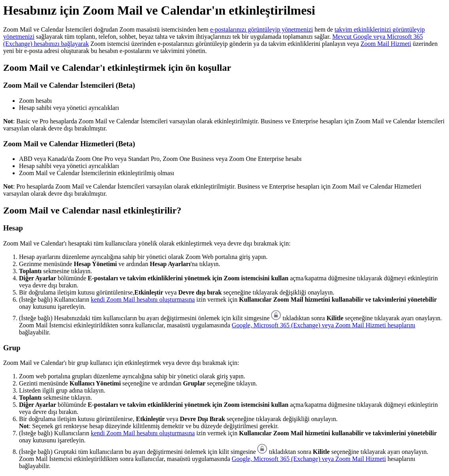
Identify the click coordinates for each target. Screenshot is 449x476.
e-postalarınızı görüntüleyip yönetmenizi (261, 29)
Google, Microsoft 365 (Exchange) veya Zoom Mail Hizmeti (309, 459)
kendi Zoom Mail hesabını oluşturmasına (143, 299)
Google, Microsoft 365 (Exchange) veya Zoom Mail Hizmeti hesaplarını (323, 325)
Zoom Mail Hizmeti (386, 44)
